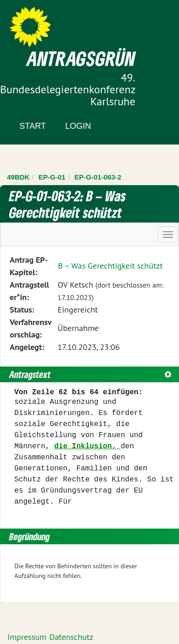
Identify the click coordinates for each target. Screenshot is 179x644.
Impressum (27, 637)
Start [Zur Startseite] (33, 126)
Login (78, 126)
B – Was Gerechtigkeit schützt (110, 266)
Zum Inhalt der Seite (41, 23)
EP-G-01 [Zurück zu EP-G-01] (52, 177)
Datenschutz (71, 637)
